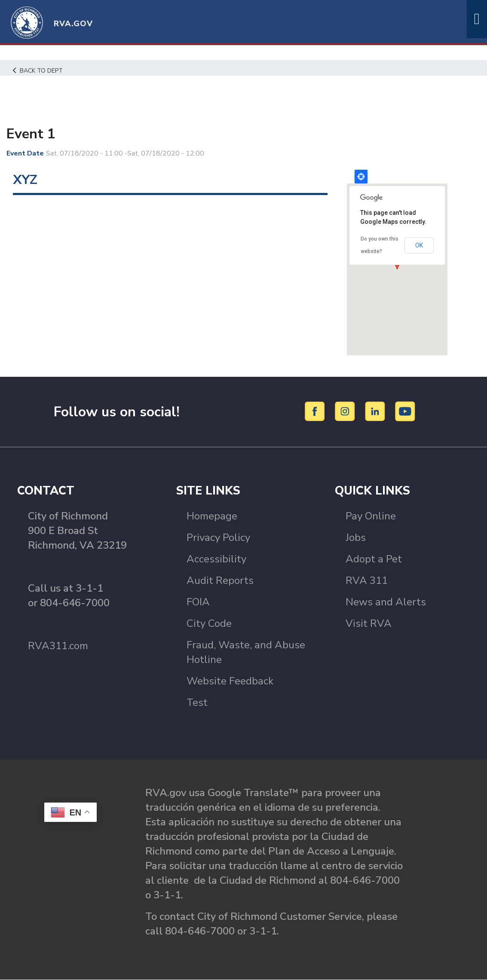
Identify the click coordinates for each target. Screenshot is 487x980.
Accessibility (216, 559)
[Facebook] (316, 411)
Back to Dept (39, 70)
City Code (209, 623)
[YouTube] (405, 411)
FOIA (198, 602)
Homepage (212, 516)
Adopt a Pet (374, 559)
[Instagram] (346, 411)
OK (419, 245)
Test (197, 702)
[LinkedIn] (376, 411)
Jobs (356, 537)
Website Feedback (230, 681)
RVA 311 (367, 580)
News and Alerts (386, 602)
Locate (361, 177)
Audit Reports (220, 580)
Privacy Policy (218, 537)
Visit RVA (369, 623)
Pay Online (371, 516)
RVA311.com (58, 646)
